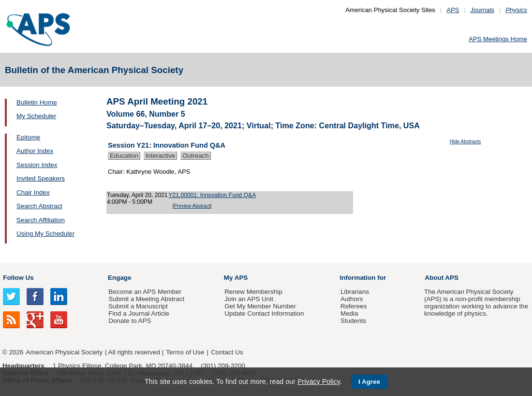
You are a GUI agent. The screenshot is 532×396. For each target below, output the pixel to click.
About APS (442, 278)
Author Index (35, 151)
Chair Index (33, 192)
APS (453, 10)
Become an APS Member (145, 292)
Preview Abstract (192, 206)
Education (124, 156)
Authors (352, 299)
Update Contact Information (264, 313)
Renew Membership (253, 292)
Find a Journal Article (139, 313)
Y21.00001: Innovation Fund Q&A (213, 195)
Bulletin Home (37, 102)
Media (349, 313)
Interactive (160, 156)
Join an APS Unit (249, 299)
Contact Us (227, 352)
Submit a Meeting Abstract (146, 299)
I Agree (369, 382)
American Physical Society (64, 352)
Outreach (196, 156)
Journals (482, 10)
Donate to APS (130, 321)
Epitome (28, 137)
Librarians (355, 292)
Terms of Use (185, 352)
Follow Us (18, 278)
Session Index (37, 165)
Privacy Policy (319, 381)
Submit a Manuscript (138, 306)
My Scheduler (36, 116)
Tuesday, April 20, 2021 (137, 195)
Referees (354, 306)
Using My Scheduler (45, 234)
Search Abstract (39, 206)
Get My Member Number (260, 306)
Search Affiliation (41, 220)
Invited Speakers (41, 178)
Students (353, 321)
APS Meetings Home (498, 39)
